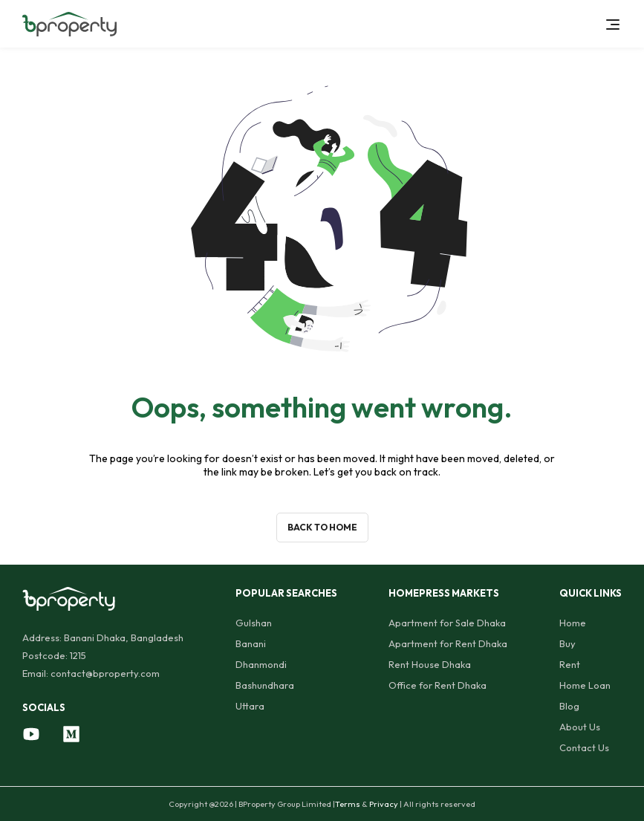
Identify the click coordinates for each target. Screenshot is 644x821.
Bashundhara (265, 685)
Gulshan (254, 623)
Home (573, 623)
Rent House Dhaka (430, 664)
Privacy (384, 804)
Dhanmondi (261, 664)
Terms (348, 804)
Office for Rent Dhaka (438, 685)
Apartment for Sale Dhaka (447, 623)
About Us (580, 727)
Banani (251, 643)
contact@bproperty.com (105, 673)
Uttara (250, 706)
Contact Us (584, 747)
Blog (569, 706)
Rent (570, 664)
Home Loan (585, 685)
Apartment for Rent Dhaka (448, 643)
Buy (567, 643)
